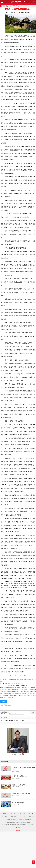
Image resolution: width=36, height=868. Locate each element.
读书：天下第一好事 (19, 785)
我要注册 (8, 819)
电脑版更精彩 (27, 819)
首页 (2, 6)
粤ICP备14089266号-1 (21, 825)
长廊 (31, 76)
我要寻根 (20, 819)
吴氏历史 (22, 813)
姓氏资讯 (14, 813)
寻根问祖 (31, 816)
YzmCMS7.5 (18, 828)
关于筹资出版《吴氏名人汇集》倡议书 (24, 768)
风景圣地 (16, 6)
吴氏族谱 (5, 816)
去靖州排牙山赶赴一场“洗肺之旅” (14, 683)
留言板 (5, 813)
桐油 (9, 153)
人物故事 (14, 816)
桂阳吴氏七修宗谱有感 (19, 776)
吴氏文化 (8, 6)
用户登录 (14, 819)
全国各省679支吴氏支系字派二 (22, 794)
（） (13, 675)
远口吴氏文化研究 (18, 803)
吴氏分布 (31, 813)
